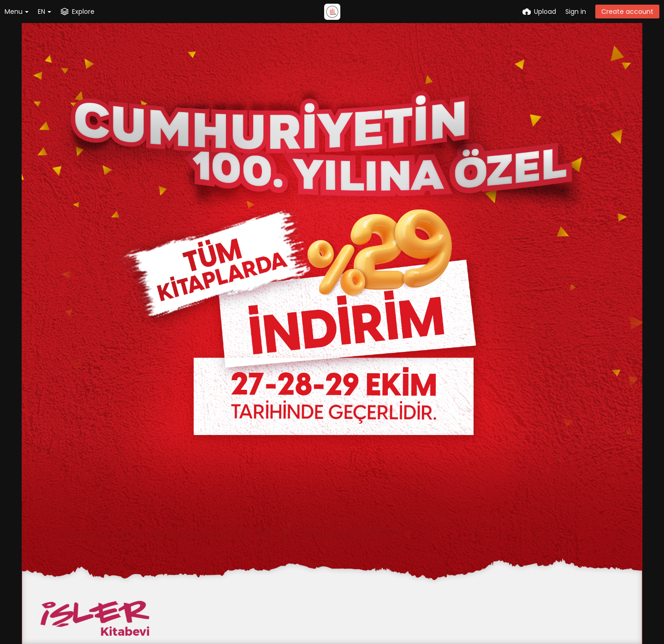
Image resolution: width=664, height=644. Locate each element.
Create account (627, 12)
